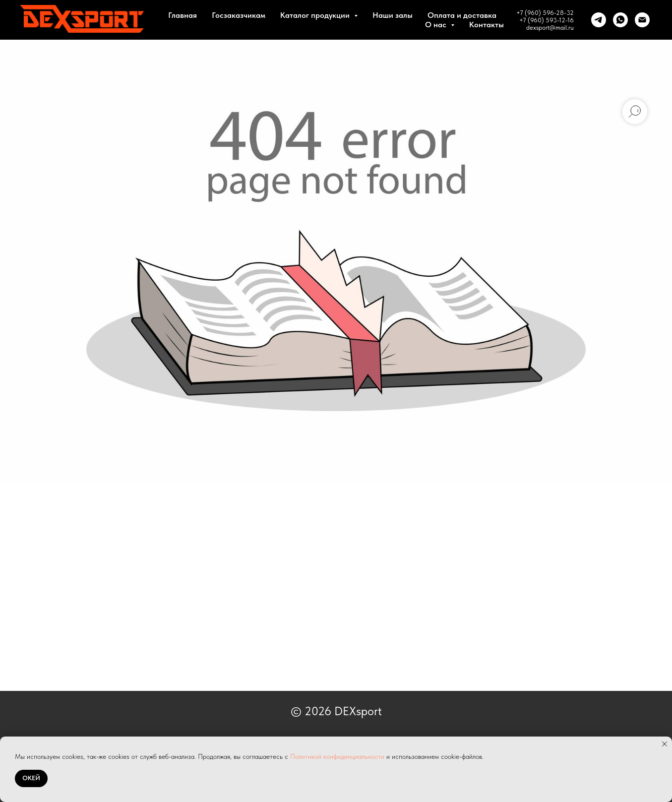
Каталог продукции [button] (316, 15)
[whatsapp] (620, 20)
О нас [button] (437, 25)
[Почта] (642, 20)
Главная (183, 15)
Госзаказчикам (239, 15)
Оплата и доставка (462, 15)
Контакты (487, 25)
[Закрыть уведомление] (665, 744)
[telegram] (599, 20)
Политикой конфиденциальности (337, 756)
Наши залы (393, 15)
